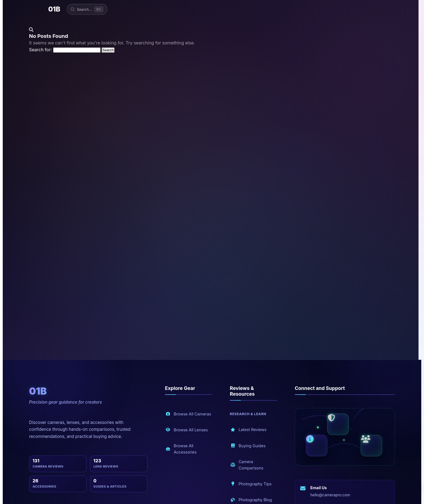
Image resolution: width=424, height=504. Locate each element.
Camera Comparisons (247, 465)
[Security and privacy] (338, 425)
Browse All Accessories (181, 449)
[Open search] (87, 9)
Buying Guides (248, 446)
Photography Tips (251, 484)
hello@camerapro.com (330, 495)
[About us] (317, 445)
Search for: (40, 50)
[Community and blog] (371, 446)
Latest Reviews (248, 430)
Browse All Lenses (187, 430)
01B (54, 9)
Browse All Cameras (188, 414)
